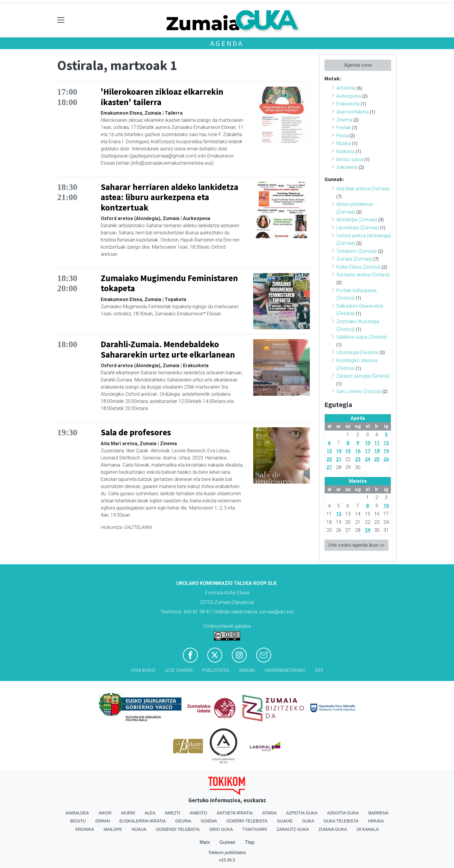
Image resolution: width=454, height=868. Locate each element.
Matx (205, 842)
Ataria (269, 813)
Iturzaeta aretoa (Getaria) (363, 275)
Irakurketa (347, 167)
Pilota (342, 136)
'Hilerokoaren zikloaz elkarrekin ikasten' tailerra (162, 97)
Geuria (183, 821)
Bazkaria (345, 151)
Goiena (209, 821)
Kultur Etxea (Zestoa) (358, 267)
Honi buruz (143, 670)
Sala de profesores (136, 432)
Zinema (344, 120)
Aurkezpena (349, 96)
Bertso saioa (350, 159)
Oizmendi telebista (178, 829)
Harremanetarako (285, 670)
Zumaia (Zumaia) (354, 259)
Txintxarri (255, 829)
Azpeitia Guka (302, 813)
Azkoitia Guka (343, 813)
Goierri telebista (247, 821)
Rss (319, 670)
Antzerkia (346, 88)
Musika (344, 143)
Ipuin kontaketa (352, 112)
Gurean (227, 842)
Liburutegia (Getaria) (357, 352)
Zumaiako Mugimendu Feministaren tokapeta (169, 283)
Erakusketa (348, 104)
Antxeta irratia (235, 813)
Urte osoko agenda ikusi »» (356, 545)
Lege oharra (179, 670)
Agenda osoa (358, 65)
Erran (103, 821)
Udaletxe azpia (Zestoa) (362, 337)
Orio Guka (221, 829)
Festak (343, 128)
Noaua (139, 829)
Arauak (247, 670)
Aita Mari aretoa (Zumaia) (363, 189)
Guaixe (285, 821)
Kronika (85, 829)
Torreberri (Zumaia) (356, 251)
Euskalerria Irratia (143, 821)
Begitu (78, 821)
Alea (150, 813)
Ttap (250, 842)
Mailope (113, 829)
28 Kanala (368, 829)
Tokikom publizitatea (227, 853)
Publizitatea (216, 670)
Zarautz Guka (293, 829)
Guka (308, 821)
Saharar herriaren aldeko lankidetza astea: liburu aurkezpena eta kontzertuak (170, 197)
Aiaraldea (77, 813)
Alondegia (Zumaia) (357, 220)
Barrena (378, 813)
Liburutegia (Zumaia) (358, 228)
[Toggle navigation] (61, 20)
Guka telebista (341, 821)
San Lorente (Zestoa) (359, 391)
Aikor (105, 813)
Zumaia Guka (333, 829)
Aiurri (128, 813)
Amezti (172, 813)
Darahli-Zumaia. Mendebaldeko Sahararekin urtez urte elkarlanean (168, 349)
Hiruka (376, 821)
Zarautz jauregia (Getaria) (363, 376)
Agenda (227, 43)
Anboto (199, 813)
